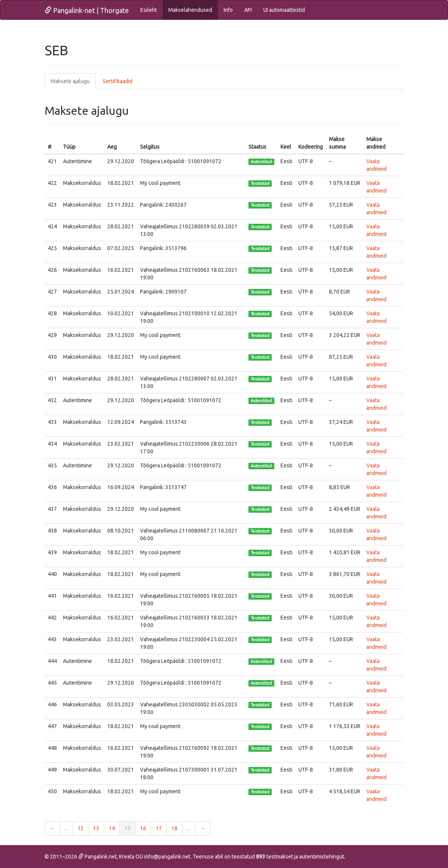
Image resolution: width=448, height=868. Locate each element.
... (66, 828)
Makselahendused (190, 10)
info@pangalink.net (167, 857)
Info (228, 10)
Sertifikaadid (118, 81)
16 (143, 828)
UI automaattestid (284, 10)
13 (96, 828)
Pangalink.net (97, 857)
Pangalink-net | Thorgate (87, 10)
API (248, 10)
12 (81, 828)
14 (112, 828)
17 (159, 828)
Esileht (149, 10)
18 (174, 828)
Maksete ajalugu (70, 81)
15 (127, 828)
